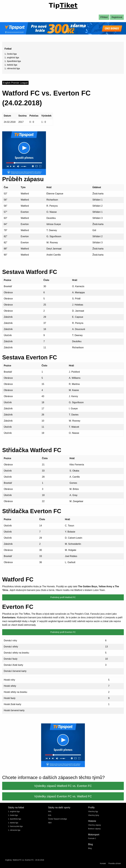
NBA (50, 823)
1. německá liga (12, 68)
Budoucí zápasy (94, 829)
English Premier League (15, 83)
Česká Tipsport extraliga (58, 819)
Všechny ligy (93, 812)
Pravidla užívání (115, 863)
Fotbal (8, 49)
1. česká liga (11, 54)
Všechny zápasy (94, 825)
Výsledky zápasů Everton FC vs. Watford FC (63, 796)
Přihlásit (104, 17)
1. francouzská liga (15, 826)
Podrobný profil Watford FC (63, 597)
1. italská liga (11, 65)
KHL (50, 815)
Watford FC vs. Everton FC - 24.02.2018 (28, 860)
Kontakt (103, 863)
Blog (90, 848)
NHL (50, 812)
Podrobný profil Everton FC (63, 632)
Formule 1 (92, 838)
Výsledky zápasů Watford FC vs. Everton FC (63, 786)
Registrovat (117, 17)
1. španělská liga (13, 61)
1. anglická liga (12, 57)
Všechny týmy (94, 815)
